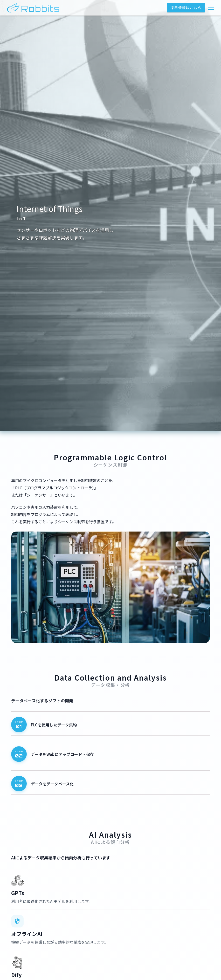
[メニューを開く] (211, 8)
